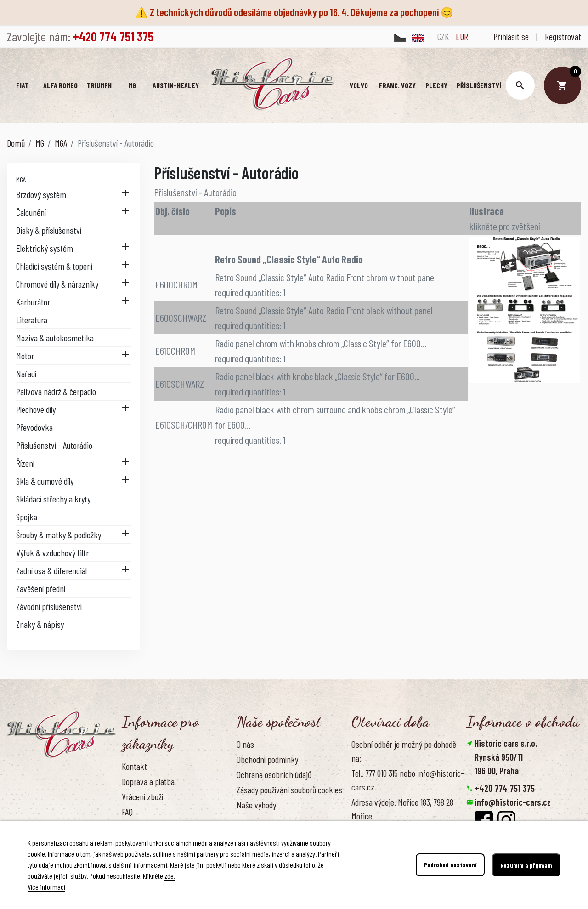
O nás (245, 744)
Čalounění (31, 212)
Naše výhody (256, 805)
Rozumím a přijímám (526, 865)
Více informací (46, 887)
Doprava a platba (148, 781)
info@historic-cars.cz (513, 802)
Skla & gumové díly (45, 481)
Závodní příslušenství (49, 606)
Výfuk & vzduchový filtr (52, 553)
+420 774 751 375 (505, 788)
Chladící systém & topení (54, 266)
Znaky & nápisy (40, 624)
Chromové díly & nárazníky (57, 284)
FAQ (127, 812)
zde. (170, 876)
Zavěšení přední (41, 588)
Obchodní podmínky (267, 759)
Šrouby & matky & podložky (59, 535)
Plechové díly (36, 409)
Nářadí (26, 373)
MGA (21, 179)
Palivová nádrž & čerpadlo (56, 391)
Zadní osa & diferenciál (51, 570)
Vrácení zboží (142, 796)
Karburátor (33, 302)
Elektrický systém (45, 248)
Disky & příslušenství (49, 230)
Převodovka (34, 427)
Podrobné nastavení (450, 865)
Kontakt (134, 766)
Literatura (32, 320)
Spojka (27, 517)
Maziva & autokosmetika (55, 338)
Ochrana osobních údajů (274, 774)
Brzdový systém (41, 194)
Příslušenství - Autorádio (54, 445)
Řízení (25, 463)
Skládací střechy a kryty (53, 499)
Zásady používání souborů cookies (289, 790)
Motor (25, 356)
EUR (462, 36)
